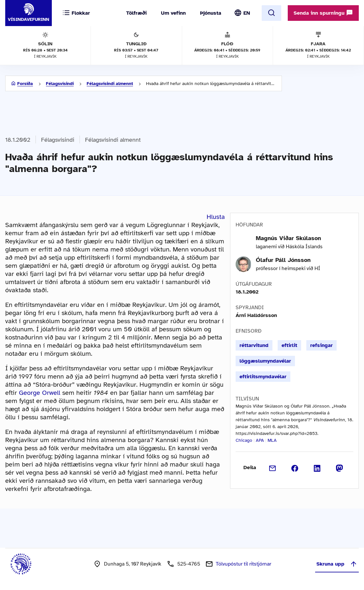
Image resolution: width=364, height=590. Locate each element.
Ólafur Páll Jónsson (283, 260)
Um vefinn (173, 13)
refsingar (321, 345)
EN (247, 13)
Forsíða (25, 84)
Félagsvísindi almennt (110, 84)
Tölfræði (136, 13)
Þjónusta (211, 13)
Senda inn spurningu (323, 13)
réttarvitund (254, 345)
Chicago (244, 440)
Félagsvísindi (60, 84)
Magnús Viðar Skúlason (288, 238)
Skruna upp (337, 564)
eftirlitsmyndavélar (263, 377)
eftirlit (289, 345)
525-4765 (189, 564)
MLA (272, 440)
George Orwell (40, 393)
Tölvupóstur (243, 564)
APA (260, 440)
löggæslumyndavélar (265, 361)
